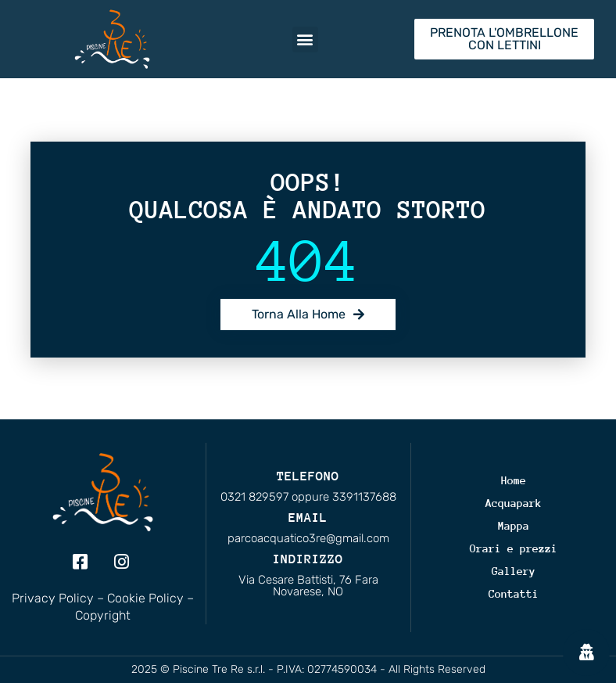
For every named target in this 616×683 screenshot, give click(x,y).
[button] (305, 40)
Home (514, 480)
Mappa (514, 526)
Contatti (514, 594)
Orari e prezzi (514, 548)
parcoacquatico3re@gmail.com (308, 538)
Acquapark (514, 503)
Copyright (103, 615)
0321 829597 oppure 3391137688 (308, 497)
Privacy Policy (53, 598)
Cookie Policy (145, 598)
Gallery (514, 571)
